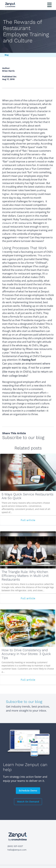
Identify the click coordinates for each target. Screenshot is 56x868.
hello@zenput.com (17, 850)
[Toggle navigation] (49, 5)
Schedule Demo (28, 791)
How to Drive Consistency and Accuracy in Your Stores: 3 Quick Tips (26, 654)
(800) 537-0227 (15, 846)
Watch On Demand (28, 802)
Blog (7, 55)
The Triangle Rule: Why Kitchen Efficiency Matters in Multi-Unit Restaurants (25, 576)
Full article (36, 522)
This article (44, 255)
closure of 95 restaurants (17, 223)
